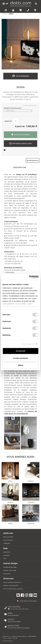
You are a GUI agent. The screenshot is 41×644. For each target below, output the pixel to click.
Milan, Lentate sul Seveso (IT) (12, 582)
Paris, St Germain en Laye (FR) (13, 589)
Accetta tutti (20, 351)
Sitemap (15, 638)
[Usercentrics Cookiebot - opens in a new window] (29, 277)
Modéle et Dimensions (13, 108)
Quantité (8, 121)
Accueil (4, 14)
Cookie (10, 638)
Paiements (7, 552)
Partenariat (7, 574)
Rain (10, 524)
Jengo (31, 481)
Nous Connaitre (8, 537)
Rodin (10, 502)
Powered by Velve (8, 641)
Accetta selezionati (20, 358)
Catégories (7, 543)
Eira (10, 481)
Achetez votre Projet (10, 570)
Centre (31, 502)
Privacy (5, 638)
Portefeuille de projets (10, 567)
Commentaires (8, 540)
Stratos (31, 524)
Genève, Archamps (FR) (11, 585)
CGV (5, 558)
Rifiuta (20, 365)
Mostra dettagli (28, 344)
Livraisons (6, 555)
